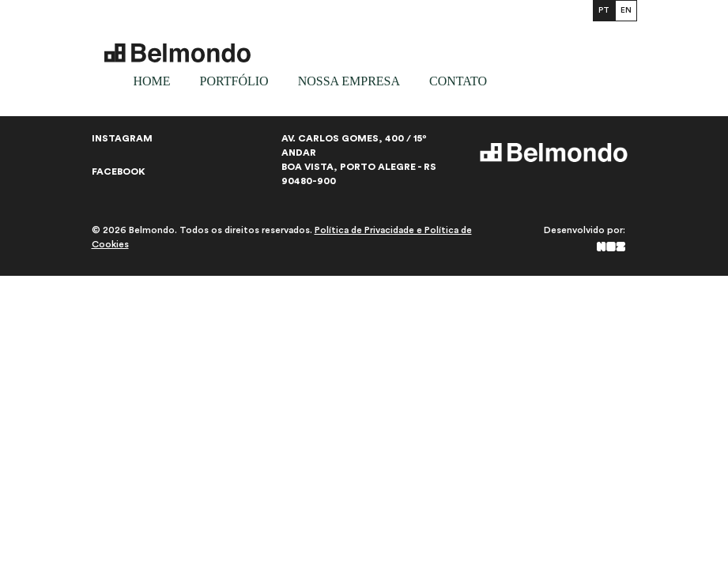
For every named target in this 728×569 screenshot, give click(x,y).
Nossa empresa (349, 81)
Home (152, 81)
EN (626, 10)
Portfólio (234, 81)
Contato (458, 81)
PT (604, 10)
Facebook (119, 171)
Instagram (122, 138)
